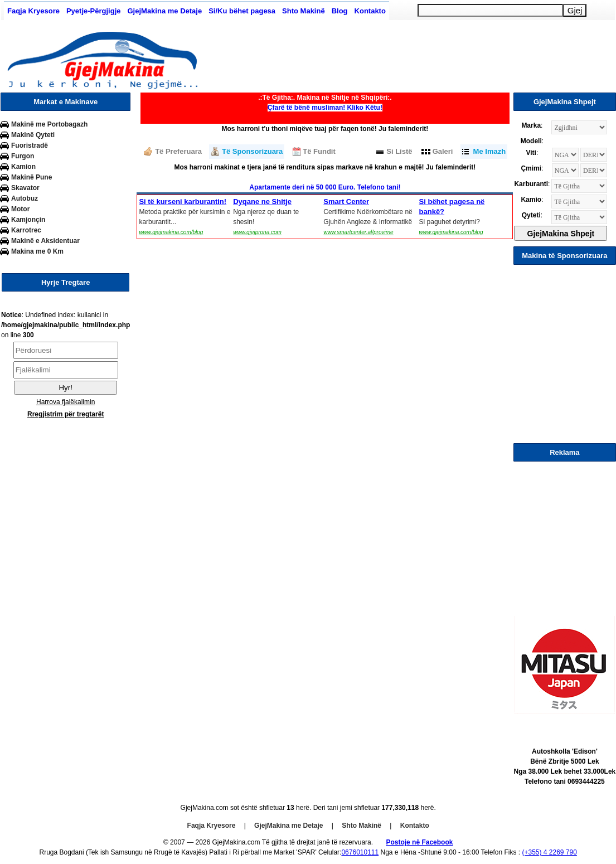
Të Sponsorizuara (252, 151)
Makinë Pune (31, 177)
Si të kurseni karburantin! (183, 202)
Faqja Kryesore (33, 11)
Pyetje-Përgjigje (94, 11)
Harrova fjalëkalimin (66, 402)
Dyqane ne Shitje (262, 202)
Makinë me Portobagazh (49, 124)
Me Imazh (490, 151)
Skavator (25, 188)
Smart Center (346, 202)
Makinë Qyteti (33, 135)
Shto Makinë (304, 11)
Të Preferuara (178, 151)
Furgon (23, 156)
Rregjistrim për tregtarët (66, 414)
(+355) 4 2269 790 (549, 852)
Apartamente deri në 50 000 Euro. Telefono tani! (325, 187)
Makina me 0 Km (37, 251)
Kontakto (370, 11)
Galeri (443, 151)
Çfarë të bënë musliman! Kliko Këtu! (325, 108)
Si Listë (399, 151)
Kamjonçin (28, 220)
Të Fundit (319, 151)
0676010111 (360, 852)
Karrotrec (26, 230)
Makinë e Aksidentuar (45, 241)
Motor (20, 209)
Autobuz (25, 198)
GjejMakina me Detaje (164, 11)
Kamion (23, 167)
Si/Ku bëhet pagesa (242, 11)
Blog (340, 11)
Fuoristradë (30, 145)
